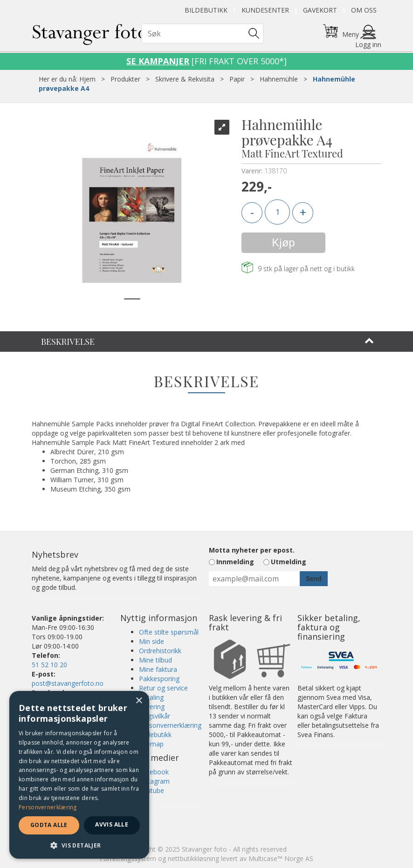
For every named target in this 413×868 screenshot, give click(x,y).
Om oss (364, 10)
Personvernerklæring (170, 725)
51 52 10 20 (49, 665)
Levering (152, 707)
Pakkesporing (159, 679)
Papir (237, 79)
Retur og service (163, 688)
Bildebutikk (206, 10)
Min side (151, 641)
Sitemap (151, 744)
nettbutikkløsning (193, 858)
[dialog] (79, 775)
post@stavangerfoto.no (68, 683)
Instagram (154, 781)
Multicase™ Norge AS (281, 858)
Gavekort (320, 10)
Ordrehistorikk (160, 651)
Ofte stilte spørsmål (169, 632)
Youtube (151, 790)
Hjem (87, 79)
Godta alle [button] (49, 825)
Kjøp (283, 243)
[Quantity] (277, 212)
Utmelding (289, 562)
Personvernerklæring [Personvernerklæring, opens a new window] (48, 807)
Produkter (125, 79)
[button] (79, 845)
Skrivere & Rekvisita (185, 79)
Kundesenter (265, 10)
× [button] (139, 701)
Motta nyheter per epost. (252, 550)
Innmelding (235, 562)
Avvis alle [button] (112, 824)
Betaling (151, 697)
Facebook (154, 772)
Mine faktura (158, 669)
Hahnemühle (279, 79)
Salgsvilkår (155, 716)
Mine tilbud (155, 660)
